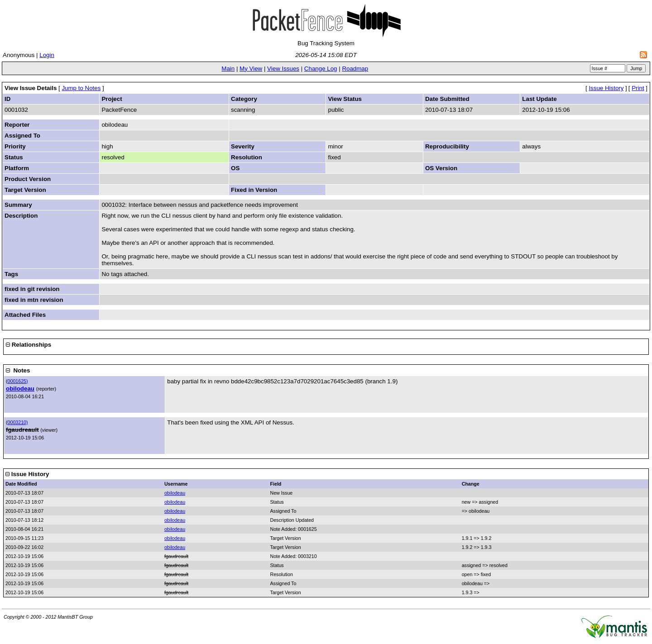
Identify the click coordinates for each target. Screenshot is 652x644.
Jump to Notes (81, 88)
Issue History (606, 88)
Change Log (321, 69)
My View (251, 69)
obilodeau (20, 389)
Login (47, 55)
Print (638, 88)
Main (228, 69)
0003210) (18, 422)
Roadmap (355, 69)
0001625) (18, 381)
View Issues (283, 69)
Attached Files (25, 315)
